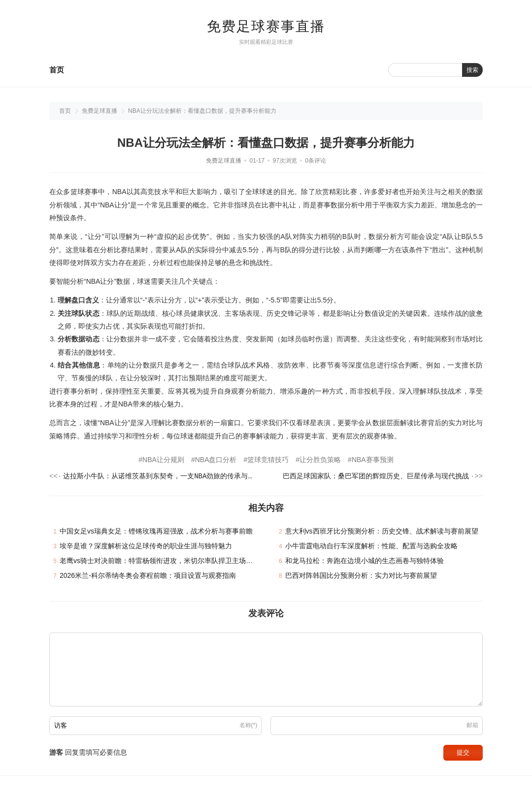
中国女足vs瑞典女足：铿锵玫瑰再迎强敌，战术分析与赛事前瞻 (156, 533)
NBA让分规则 (163, 460)
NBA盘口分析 (216, 460)
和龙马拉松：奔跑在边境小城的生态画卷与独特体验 (365, 562)
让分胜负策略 (320, 460)
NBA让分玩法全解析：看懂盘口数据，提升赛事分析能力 (202, 111)
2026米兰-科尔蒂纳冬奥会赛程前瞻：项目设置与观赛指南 (148, 577)
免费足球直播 (100, 111)
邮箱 (472, 727)
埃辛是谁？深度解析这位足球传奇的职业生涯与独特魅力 (146, 547)
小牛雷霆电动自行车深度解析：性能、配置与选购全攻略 (371, 547)
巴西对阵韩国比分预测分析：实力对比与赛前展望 (361, 577)
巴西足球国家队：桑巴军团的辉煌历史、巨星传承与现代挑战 (376, 477)
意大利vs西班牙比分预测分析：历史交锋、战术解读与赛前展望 (382, 533)
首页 (57, 70)
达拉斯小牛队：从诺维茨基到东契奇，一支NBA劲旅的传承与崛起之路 (161, 477)
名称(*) (249, 727)
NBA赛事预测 (373, 460)
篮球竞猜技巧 (268, 460)
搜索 (472, 70)
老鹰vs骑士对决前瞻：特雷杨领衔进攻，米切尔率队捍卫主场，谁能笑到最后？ (180, 562)
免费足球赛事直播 (266, 26)
